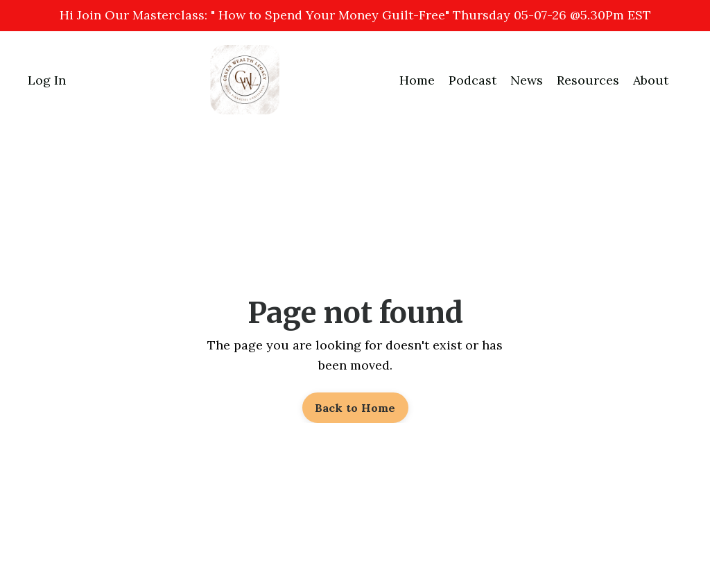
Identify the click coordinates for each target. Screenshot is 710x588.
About (651, 80)
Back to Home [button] (355, 408)
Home (417, 80)
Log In (47, 80)
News (527, 80)
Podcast (473, 80)
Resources (588, 80)
